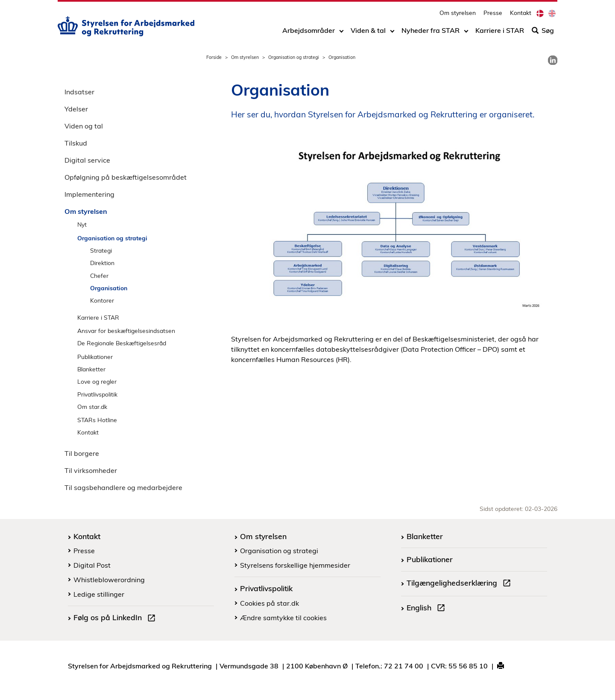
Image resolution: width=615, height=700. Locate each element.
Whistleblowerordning (109, 580)
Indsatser (79, 92)
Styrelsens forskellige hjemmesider (295, 565)
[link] (553, 60)
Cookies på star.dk (269, 603)
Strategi (101, 250)
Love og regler (97, 381)
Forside (214, 57)
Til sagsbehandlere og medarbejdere (123, 487)
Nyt (82, 224)
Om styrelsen (458, 15)
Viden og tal (84, 126)
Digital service (87, 160)
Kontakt (521, 15)
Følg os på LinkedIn (116, 618)
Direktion (102, 263)
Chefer (99, 276)
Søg (543, 33)
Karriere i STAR (500, 33)
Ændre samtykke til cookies (283, 618)
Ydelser (76, 109)
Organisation (109, 288)
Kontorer (102, 300)
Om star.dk (92, 407)
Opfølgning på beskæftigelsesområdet (126, 177)
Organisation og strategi (294, 57)
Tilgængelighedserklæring (460, 584)
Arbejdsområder (309, 33)
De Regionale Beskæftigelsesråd (122, 343)
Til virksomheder (91, 470)
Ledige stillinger (99, 594)
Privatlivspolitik (97, 394)
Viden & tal (368, 33)
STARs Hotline (97, 420)
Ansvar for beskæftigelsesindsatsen (126, 331)
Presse (493, 15)
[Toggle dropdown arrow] (341, 33)
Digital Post (92, 565)
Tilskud (76, 143)
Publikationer (95, 357)
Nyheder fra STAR (430, 33)
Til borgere (82, 453)
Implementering (89, 194)
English (428, 609)
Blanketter (91, 369)
